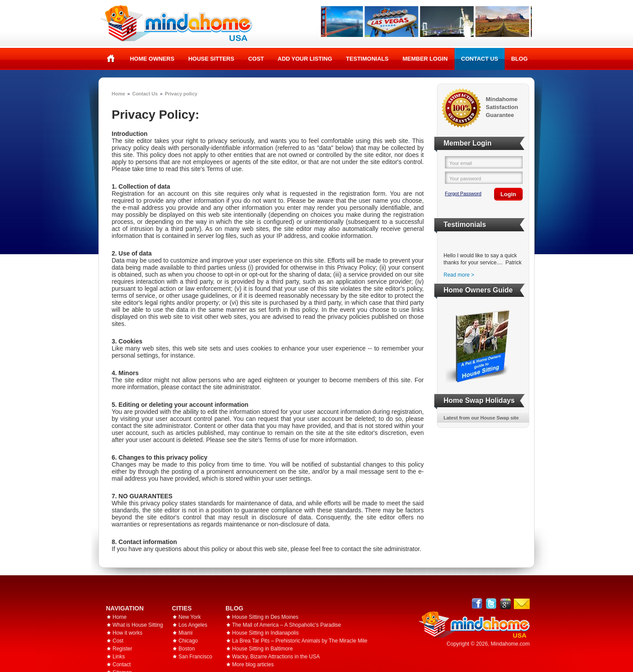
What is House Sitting (138, 625)
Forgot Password (463, 194)
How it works (127, 633)
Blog (520, 59)
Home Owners (152, 59)
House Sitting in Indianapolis (265, 633)
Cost (256, 59)
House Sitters (211, 59)
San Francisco (195, 657)
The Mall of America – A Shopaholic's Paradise (287, 625)
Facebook (477, 604)
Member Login (425, 59)
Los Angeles (193, 625)
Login (508, 194)
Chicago (188, 641)
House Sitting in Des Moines (265, 617)
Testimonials (367, 59)
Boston (187, 649)
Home (111, 58)
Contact (122, 665)
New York (190, 617)
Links (119, 657)
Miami (186, 633)
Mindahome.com (510, 644)
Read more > (459, 275)
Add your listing (305, 59)
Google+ (505, 604)
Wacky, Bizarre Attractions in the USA (276, 657)
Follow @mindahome (491, 604)
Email (522, 604)
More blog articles (253, 665)
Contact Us (480, 59)
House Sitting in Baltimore (262, 649)
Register (122, 649)
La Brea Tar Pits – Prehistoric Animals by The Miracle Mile (300, 641)
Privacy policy (181, 94)
